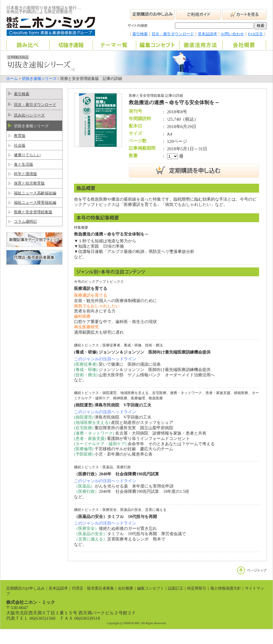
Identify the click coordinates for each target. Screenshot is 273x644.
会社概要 (126, 588)
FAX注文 (255, 34)
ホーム (12, 79)
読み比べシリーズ (29, 115)
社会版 (20, 146)
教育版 (20, 136)
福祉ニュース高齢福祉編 (35, 193)
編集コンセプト (151, 588)
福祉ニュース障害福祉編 (35, 203)
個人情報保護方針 (226, 588)
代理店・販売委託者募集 (93, 588)
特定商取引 (197, 588)
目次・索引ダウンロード (173, 34)
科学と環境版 (25, 174)
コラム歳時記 (25, 222)
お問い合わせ (232, 34)
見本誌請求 (207, 34)
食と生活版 (24, 164)
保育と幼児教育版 (29, 183)
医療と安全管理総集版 (33, 212)
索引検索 (140, 34)
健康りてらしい (27, 155)
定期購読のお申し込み (25, 588)
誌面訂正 (176, 588)
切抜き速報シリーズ (39, 79)
